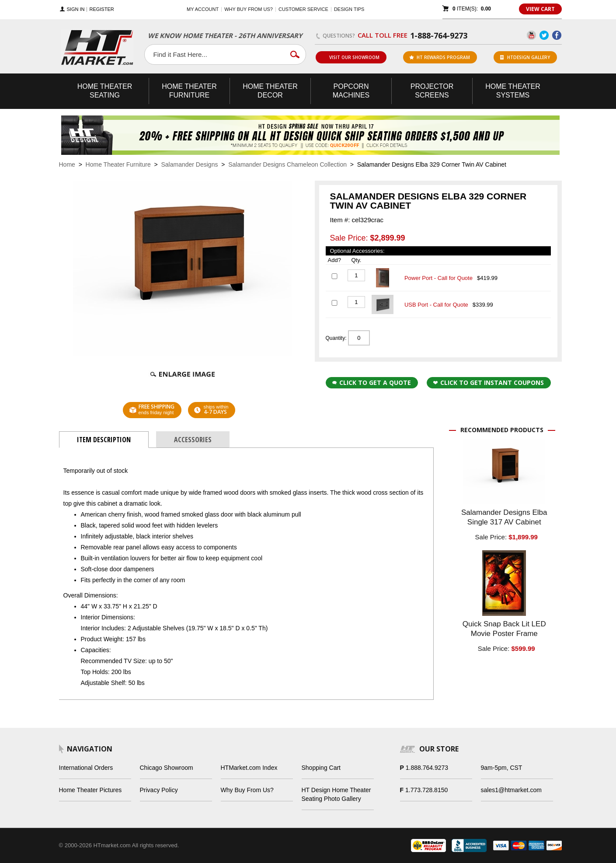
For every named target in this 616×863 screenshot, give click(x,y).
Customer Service (303, 9)
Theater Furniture (189, 91)
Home (67, 164)
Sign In (76, 9)
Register (101, 9)
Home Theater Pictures (90, 790)
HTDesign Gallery (525, 57)
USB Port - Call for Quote (436, 305)
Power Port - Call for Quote (439, 278)
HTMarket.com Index (249, 768)
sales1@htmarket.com (511, 790)
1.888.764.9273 (427, 768)
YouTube (531, 35)
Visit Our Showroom (351, 57)
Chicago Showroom (167, 768)
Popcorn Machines (351, 91)
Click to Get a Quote (372, 383)
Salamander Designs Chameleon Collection (287, 164)
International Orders (86, 768)
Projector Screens (432, 91)
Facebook (557, 35)
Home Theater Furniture (118, 164)
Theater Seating (105, 91)
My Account (203, 9)
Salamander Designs (189, 164)
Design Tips (349, 9)
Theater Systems (513, 91)
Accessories (193, 440)
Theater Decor (270, 91)
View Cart (540, 9)
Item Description (104, 440)
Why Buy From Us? (247, 790)
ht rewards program (440, 57)
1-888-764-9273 (439, 35)
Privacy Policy (159, 790)
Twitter (544, 35)
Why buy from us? (249, 9)
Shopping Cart (321, 768)
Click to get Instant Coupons (489, 383)
